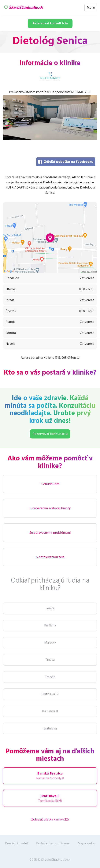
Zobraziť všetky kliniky (50, 820)
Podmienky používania (53, 843)
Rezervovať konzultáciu (50, 23)
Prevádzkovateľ (17, 843)
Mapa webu (86, 843)
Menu (91, 8)
